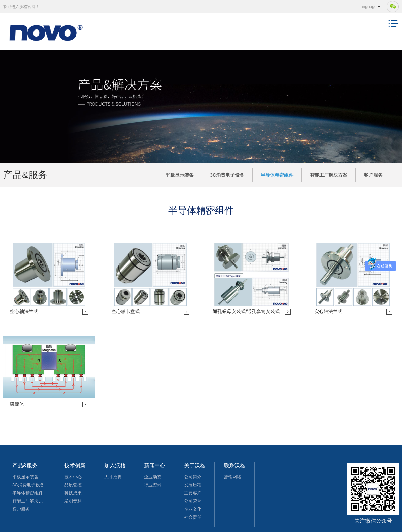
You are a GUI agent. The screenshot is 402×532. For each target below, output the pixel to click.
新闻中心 (155, 465)
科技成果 (73, 493)
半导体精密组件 (277, 175)
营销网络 (232, 477)
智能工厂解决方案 (329, 175)
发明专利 (73, 501)
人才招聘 (113, 477)
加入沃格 (115, 465)
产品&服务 (25, 465)
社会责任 (193, 517)
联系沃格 (234, 465)
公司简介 (193, 477)
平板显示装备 (180, 175)
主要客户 (193, 493)
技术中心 (73, 477)
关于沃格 (195, 465)
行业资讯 (153, 485)
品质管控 (73, 485)
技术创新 (75, 465)
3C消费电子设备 (227, 175)
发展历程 (193, 485)
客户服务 (373, 175)
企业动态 (153, 477)
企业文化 (193, 509)
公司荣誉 (193, 501)
